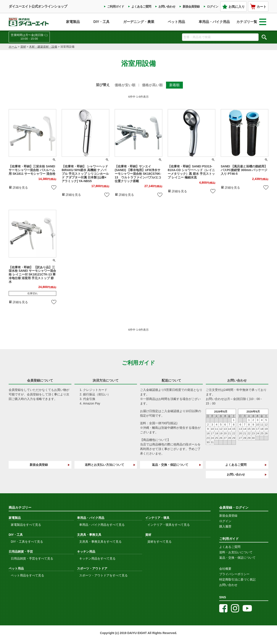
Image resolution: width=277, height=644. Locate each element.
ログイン (213, 6)
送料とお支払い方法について (105, 465)
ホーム (13, 47)
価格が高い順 (152, 85)
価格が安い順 (125, 85)
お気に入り (234, 7)
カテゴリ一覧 (251, 22)
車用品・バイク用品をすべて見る (102, 525)
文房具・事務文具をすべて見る (100, 542)
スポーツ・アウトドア (92, 568)
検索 (264, 37)
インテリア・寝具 (157, 518)
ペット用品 (176, 22)
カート (258, 6)
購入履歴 (225, 526)
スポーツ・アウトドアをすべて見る (103, 575)
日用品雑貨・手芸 (21, 552)
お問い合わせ (167, 6)
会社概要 (225, 569)
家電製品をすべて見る (26, 525)
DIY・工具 (102, 22)
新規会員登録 (191, 6)
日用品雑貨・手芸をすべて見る (32, 558)
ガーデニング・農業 (139, 22)
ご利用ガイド (116, 6)
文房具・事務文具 (89, 535)
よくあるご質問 (141, 6)
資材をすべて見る (159, 542)
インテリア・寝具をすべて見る (169, 525)
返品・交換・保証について (170, 465)
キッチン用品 (86, 552)
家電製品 (73, 22)
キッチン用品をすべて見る (97, 558)
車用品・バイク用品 (214, 22)
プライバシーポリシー (234, 574)
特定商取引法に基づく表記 (237, 579)
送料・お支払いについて (236, 552)
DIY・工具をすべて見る (27, 542)
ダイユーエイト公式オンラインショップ (38, 6)
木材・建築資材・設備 (43, 47)
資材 (23, 47)
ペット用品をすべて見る (27, 575)
